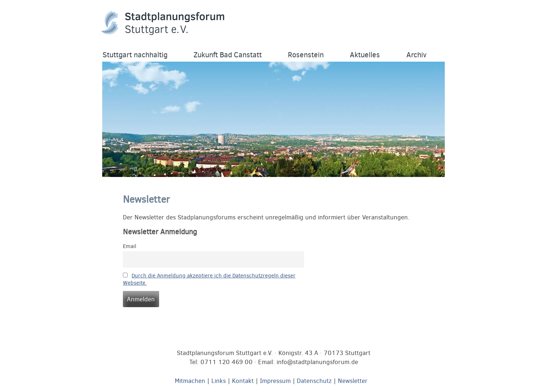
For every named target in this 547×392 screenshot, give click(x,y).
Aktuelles (365, 55)
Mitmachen (190, 381)
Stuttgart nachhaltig (135, 55)
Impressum (275, 381)
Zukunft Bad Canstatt (228, 55)
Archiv (417, 55)
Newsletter (353, 381)
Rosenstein (306, 55)
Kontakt (243, 381)
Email (130, 246)
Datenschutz (314, 381)
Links (219, 381)
